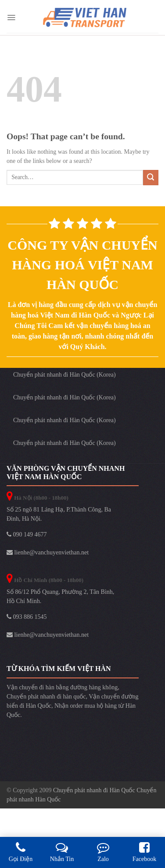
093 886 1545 (27, 617)
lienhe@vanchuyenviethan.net (48, 552)
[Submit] (151, 178)
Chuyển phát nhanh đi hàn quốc (46, 697)
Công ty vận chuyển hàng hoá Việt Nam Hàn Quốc (82, 265)
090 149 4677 (27, 535)
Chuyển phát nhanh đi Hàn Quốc (95, 790)
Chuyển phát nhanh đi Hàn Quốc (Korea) (65, 375)
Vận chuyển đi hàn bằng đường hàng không (62, 687)
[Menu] (11, 18)
